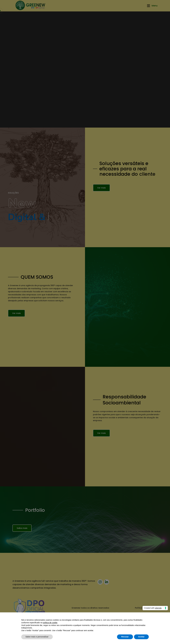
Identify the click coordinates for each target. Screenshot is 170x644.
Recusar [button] (125, 637)
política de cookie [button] (50, 623)
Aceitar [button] (141, 637)
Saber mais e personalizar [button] (37, 637)
